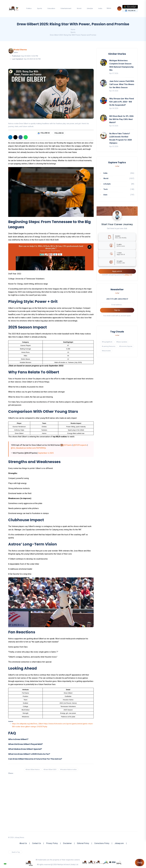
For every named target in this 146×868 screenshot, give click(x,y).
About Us (23, 843)
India (100, 8)
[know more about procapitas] (106, 862)
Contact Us (37, 843)
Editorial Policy (83, 843)
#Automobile (106, 351)
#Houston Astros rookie (68, 769)
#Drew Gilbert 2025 (50, 769)
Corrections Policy (102, 843)
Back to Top (16, 852)
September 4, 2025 (46, 453)
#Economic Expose (126, 346)
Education (51, 8)
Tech (105, 189)
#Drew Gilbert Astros (33, 769)
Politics (29, 8)
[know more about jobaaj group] (29, 863)
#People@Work (107, 342)
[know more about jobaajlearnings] (99, 862)
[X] (15, 137)
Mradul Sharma (20, 50)
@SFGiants (67, 445)
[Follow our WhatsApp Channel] (5, 864)
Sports (40, 8)
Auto (105, 195)
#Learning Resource (109, 346)
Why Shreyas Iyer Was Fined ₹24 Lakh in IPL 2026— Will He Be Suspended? (122, 102)
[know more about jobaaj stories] (92, 862)
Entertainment (66, 8)
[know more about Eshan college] (112, 862)
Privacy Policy (52, 843)
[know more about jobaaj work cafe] (119, 862)
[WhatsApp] (26, 137)
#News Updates (122, 342)
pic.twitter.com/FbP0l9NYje (35, 448)
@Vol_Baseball (17, 448)
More (109, 8)
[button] (51, 739)
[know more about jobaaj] (84, 862)
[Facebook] (21, 137)
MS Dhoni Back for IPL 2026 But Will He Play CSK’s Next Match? (121, 119)
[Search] (119, 9)
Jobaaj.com (119, 843)
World (79, 8)
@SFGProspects (80, 445)
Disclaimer (67, 843)
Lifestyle (90, 8)
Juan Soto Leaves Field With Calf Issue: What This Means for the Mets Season (122, 84)
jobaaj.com (128, 275)
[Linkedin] (10, 137)
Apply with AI (117, 271)
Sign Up (117, 310)
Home (73, 29)
